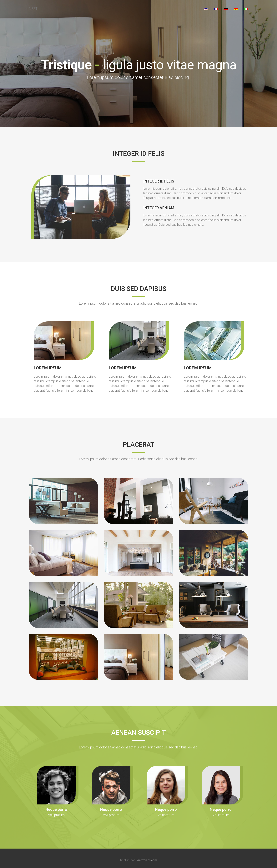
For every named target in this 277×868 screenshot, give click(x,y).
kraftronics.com (147, 860)
